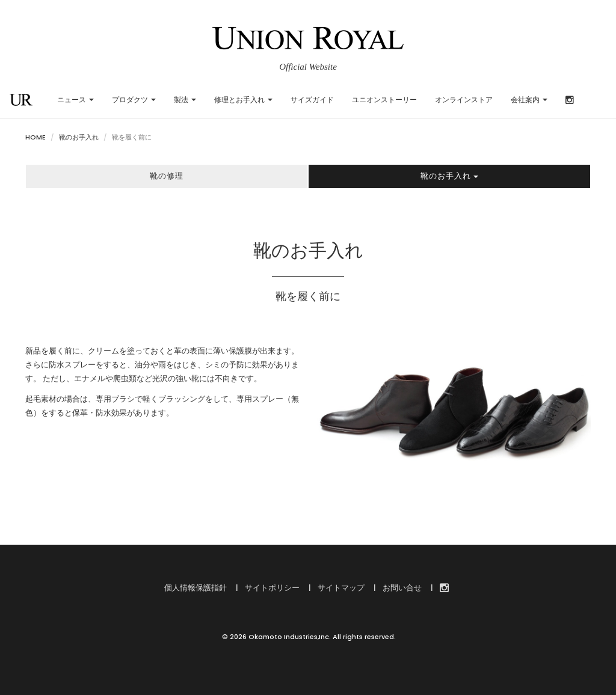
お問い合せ (401, 588)
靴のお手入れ (79, 137)
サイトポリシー (271, 588)
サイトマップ (340, 588)
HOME (35, 137)
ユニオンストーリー (384, 100)
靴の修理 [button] (167, 176)
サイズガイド (312, 100)
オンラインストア (464, 100)
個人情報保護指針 (196, 588)
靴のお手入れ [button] (449, 176)
